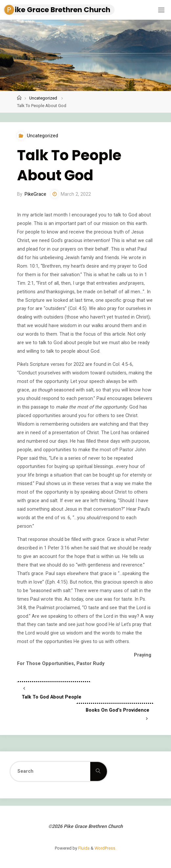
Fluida (83, 848)
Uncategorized (43, 98)
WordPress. (105, 848)
